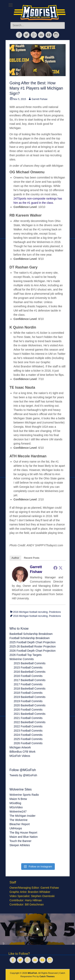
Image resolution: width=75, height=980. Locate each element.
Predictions (55, 612)
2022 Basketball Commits (30, 722)
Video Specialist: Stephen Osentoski (32, 896)
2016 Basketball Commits (30, 672)
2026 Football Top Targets (26, 655)
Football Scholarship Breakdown (30, 638)
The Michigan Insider (23, 816)
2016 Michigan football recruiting (30, 612)
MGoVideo (16, 807)
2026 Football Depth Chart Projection (33, 651)
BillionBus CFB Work (23, 752)
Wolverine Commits (22, 659)
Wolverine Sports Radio (24, 795)
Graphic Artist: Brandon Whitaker (30, 892)
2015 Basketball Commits (30, 663)
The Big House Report (23, 833)
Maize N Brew (18, 799)
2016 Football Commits (28, 676)
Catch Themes (47, 976)
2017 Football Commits (28, 684)
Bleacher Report (20, 824)
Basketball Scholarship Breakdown (31, 634)
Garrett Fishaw (39, 99)
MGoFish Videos (20, 756)
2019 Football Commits (28, 701)
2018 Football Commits (28, 693)
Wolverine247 (18, 812)
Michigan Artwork (20, 747)
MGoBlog (15, 803)
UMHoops (16, 828)
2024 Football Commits (28, 735)
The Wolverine (19, 820)
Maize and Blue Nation (24, 837)
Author (15, 558)
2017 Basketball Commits (30, 680)
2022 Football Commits (28, 726)
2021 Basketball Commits (30, 714)
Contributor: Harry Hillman (26, 900)
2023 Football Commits (28, 731)
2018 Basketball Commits (30, 689)
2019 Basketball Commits (30, 697)
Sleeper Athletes (20, 845)
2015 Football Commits (28, 667)
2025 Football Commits (28, 739)
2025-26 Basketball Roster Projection (33, 646)
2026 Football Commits (28, 743)
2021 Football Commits (28, 718)
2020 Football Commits (28, 710)
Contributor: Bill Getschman (27, 904)
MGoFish (32, 973)
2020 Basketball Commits (30, 705)
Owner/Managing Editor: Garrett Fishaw (34, 888)
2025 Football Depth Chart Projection (33, 642)
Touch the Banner (21, 841)
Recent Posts (31, 558)
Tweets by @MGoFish (23, 775)
